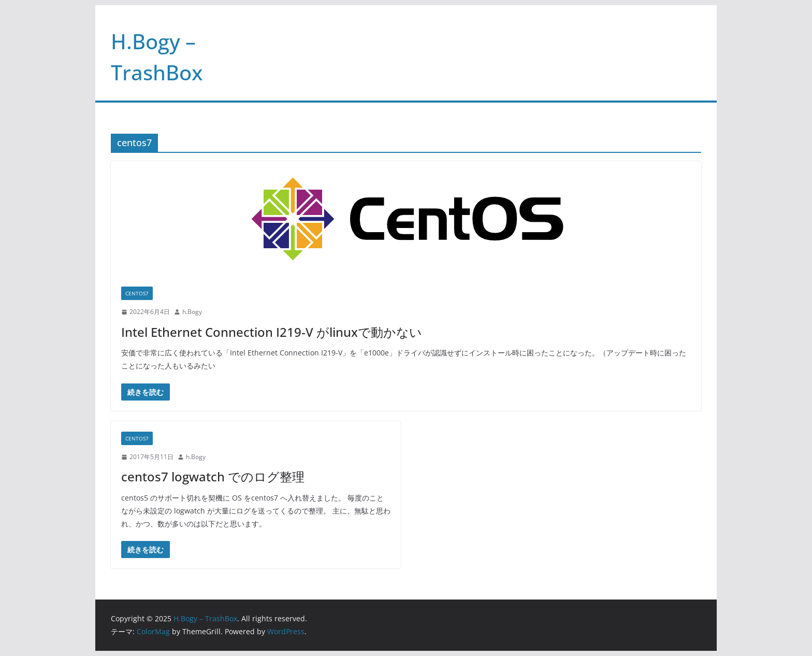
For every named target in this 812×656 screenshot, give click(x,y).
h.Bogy (192, 312)
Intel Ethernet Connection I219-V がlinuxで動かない (272, 332)
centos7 (137, 293)
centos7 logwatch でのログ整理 (213, 476)
